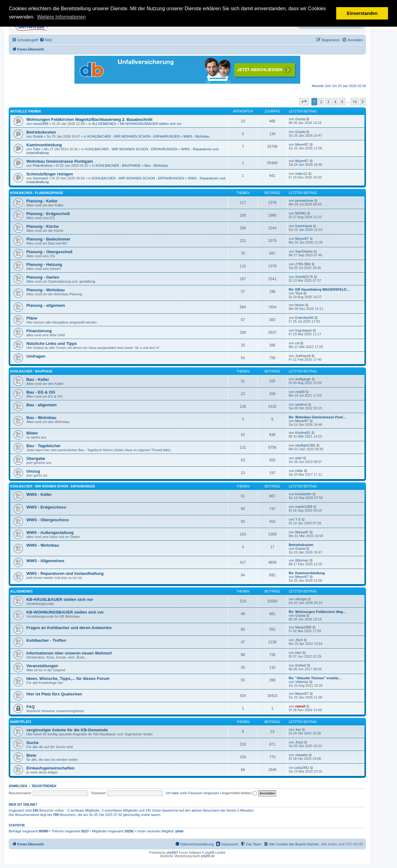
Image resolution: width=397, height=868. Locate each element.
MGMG (301, 213)
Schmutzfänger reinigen (50, 174)
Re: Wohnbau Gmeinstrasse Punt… (317, 417)
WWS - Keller (39, 494)
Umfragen (36, 356)
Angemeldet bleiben (239, 793)
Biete (31, 755)
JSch (299, 640)
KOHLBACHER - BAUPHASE (118, 165)
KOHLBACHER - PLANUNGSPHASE (37, 193)
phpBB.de (208, 856)
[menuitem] (46, 40)
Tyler (37, 149)
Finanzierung (39, 331)
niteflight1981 (305, 445)
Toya (299, 293)
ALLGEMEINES (104, 124)
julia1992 (302, 768)
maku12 (301, 174)
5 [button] (342, 102)
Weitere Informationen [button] (61, 17)
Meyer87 (302, 144)
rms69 (300, 392)
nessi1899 (41, 124)
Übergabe (36, 458)
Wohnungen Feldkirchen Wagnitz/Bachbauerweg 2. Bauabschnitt (89, 119)
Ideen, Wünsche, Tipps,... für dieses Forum (68, 679)
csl (297, 343)
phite (179, 831)
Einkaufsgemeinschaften (50, 768)
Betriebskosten (41, 132)
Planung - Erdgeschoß (48, 214)
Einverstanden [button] (362, 13)
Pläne (32, 318)
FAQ (31, 707)
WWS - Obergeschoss (48, 520)
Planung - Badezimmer (48, 239)
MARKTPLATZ (21, 722)
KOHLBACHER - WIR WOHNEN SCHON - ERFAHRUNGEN (134, 136)
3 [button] (328, 102)
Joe (298, 729)
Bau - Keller (38, 379)
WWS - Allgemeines (45, 561)
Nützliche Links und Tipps (52, 344)
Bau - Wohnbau (156, 165)
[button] (304, 102)
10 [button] (355, 102)
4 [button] (335, 102)
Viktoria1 (302, 682)
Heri (298, 653)
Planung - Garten (43, 277)
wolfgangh (303, 379)
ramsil (300, 706)
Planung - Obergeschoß (49, 252)
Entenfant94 (304, 318)
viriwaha (301, 755)
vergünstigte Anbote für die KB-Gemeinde (67, 730)
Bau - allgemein (41, 405)
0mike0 (301, 665)
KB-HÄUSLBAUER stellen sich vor (60, 599)
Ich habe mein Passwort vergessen (192, 793)
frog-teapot (303, 330)
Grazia (300, 119)
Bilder (32, 433)
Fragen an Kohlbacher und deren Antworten (69, 628)
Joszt (299, 742)
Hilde (299, 471)
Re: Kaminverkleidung (307, 573)
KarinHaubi (304, 226)
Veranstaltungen (42, 666)
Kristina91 (303, 433)
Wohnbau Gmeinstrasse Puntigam (60, 161)
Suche (33, 743)
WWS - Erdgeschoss (46, 507)
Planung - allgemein (46, 305)
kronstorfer (303, 494)
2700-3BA (303, 264)
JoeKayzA (303, 356)
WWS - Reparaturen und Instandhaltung (65, 573)
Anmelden (18, 786)
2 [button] (321, 102)
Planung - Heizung (44, 264)
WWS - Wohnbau (196, 136)
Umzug (33, 471)
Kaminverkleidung (44, 145)
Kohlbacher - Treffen (46, 640)
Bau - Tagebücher (43, 446)
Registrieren (44, 786)
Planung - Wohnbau (46, 290)
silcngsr (301, 599)
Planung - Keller (42, 201)
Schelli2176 (304, 277)
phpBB (171, 853)
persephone (304, 200)
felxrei (300, 305)
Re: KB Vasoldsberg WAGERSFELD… (319, 289)
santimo (301, 404)
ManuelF (302, 532)
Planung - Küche (42, 226)
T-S (298, 519)
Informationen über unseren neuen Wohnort (69, 653)
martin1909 (304, 507)
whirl (299, 458)
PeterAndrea (42, 165)
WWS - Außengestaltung (50, 533)
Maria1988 (303, 627)
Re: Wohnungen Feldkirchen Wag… (318, 612)
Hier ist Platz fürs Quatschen (54, 694)
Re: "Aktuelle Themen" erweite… (315, 678)
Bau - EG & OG (41, 392)
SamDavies (304, 251)
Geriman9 (40, 178)
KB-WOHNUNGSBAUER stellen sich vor (151, 124)
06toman (302, 560)
